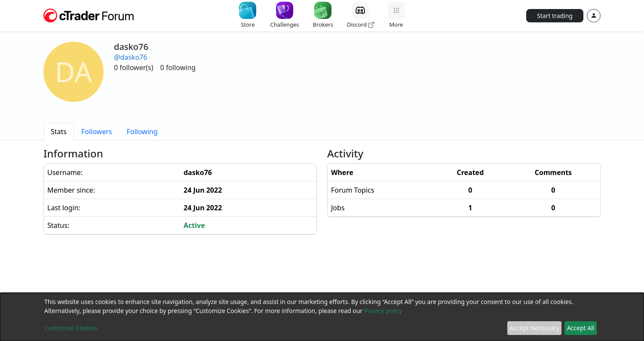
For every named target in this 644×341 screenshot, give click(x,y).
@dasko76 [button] (130, 57)
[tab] (59, 132)
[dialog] (322, 317)
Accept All (581, 328)
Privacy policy (383, 311)
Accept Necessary (535, 328)
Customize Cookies (71, 328)
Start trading (555, 16)
